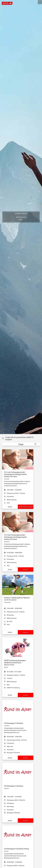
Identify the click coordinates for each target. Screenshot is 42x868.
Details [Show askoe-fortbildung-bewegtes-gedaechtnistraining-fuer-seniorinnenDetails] (10, 695)
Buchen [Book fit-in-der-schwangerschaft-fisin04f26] (26, 569)
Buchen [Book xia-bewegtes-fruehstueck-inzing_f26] (26, 820)
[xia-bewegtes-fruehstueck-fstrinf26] (18, 723)
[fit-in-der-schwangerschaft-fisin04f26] (18, 537)
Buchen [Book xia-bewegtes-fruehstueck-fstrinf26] (26, 758)
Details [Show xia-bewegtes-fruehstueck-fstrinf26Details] (10, 758)
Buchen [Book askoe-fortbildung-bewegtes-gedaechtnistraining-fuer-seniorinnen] (26, 695)
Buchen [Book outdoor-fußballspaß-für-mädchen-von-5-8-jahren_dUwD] (26, 632)
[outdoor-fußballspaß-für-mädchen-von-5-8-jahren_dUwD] (18, 599)
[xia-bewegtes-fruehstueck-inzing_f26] (18, 786)
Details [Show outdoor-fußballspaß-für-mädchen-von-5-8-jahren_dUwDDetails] (10, 632)
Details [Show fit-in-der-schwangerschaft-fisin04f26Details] (10, 569)
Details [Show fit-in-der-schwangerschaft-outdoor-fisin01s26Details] (10, 507)
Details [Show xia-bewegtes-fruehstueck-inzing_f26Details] (10, 820)
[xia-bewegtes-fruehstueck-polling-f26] (18, 849)
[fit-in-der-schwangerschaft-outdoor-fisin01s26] (18, 474)
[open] (40, 2)
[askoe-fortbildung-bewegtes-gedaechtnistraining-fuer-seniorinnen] (18, 663)
